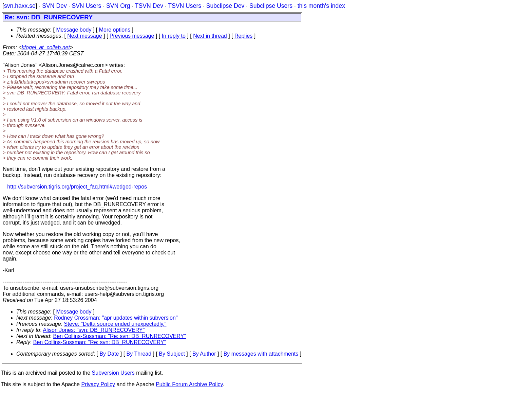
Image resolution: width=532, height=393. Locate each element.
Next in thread (210, 36)
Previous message (132, 36)
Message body (74, 30)
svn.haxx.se (20, 6)
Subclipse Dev (225, 6)
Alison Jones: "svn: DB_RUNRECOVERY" (94, 330)
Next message (84, 36)
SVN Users (86, 6)
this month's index (321, 6)
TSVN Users (185, 6)
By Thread (139, 354)
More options (115, 30)
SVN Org (118, 6)
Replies (243, 36)
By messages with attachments (261, 354)
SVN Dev (54, 6)
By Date (109, 354)
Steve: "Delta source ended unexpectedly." (115, 324)
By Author (204, 354)
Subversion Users (113, 373)
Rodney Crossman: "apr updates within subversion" (116, 318)
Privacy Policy (98, 384)
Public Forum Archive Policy (189, 384)
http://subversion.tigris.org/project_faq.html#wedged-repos (77, 187)
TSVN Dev (149, 6)
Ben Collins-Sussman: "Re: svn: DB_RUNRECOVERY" (120, 336)
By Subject (172, 354)
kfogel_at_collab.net (46, 47)
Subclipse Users (271, 6)
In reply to (174, 36)
